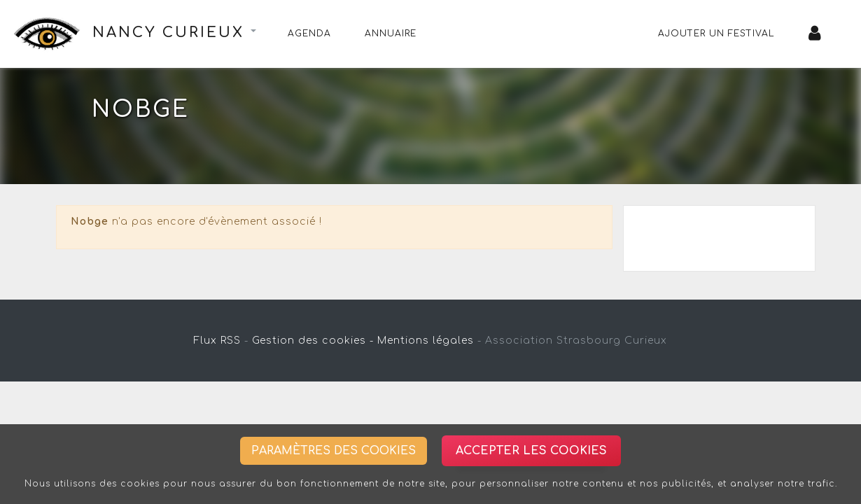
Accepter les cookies (531, 451)
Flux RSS (217, 341)
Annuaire (391, 34)
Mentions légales (426, 341)
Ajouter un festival (716, 34)
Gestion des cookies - (313, 341)
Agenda (309, 34)
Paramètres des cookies (334, 451)
